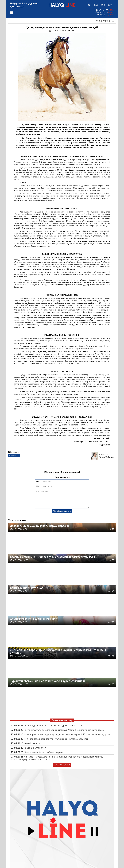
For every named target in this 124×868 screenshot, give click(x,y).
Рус (103, 5)
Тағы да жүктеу (62, 769)
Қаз (96, 5)
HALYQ (62, 5)
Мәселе (12, 456)
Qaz (110, 5)
